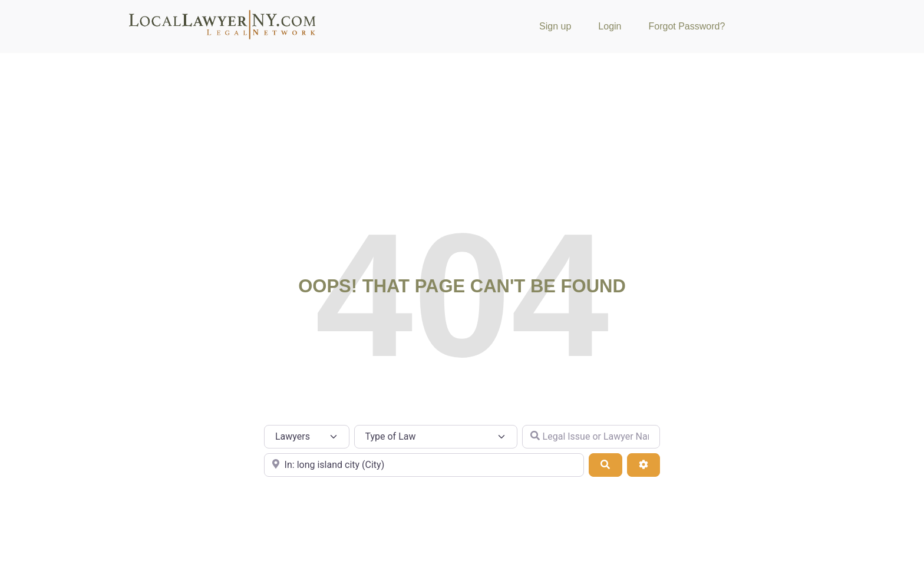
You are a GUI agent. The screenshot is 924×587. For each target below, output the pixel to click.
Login (610, 26)
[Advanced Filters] (643, 465)
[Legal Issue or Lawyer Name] (591, 437)
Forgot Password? (687, 26)
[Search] (605, 465)
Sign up (555, 26)
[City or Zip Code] (424, 465)
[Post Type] (307, 437)
